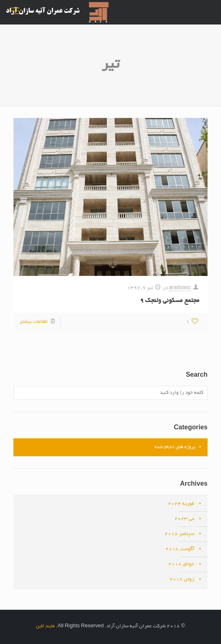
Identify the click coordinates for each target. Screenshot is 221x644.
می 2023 (184, 519)
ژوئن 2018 (182, 579)
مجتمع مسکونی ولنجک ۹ (170, 301)
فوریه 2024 (181, 504)
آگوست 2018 (180, 549)
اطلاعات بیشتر (34, 322)
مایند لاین (45, 626)
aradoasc (180, 288)
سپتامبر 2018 (179, 534)
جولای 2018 (181, 564)
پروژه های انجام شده (175, 447)
